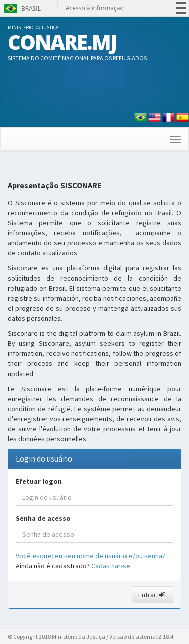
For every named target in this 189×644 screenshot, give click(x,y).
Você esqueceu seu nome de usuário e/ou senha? (90, 556)
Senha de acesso (43, 518)
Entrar (152, 595)
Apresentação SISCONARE (55, 186)
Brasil (21, 8)
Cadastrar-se (111, 566)
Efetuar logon (39, 481)
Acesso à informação (95, 8)
